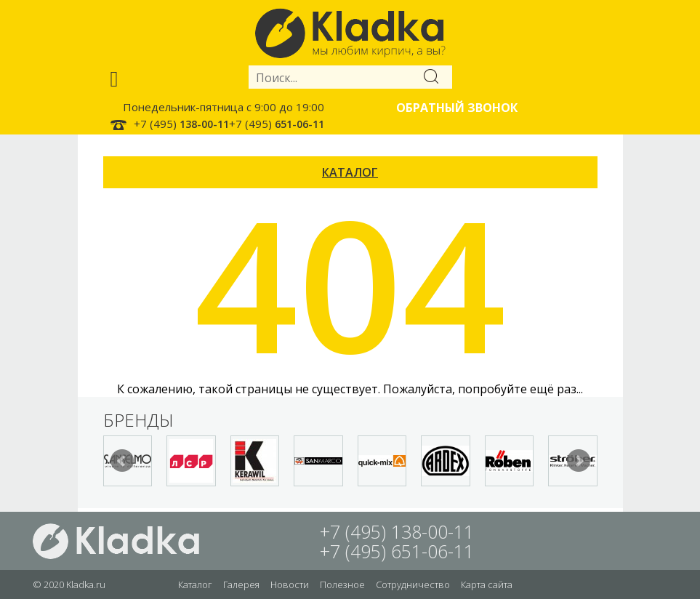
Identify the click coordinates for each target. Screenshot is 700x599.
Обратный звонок (457, 108)
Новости (290, 584)
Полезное (342, 584)
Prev (122, 461)
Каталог (195, 584)
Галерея (241, 584)
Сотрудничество (413, 584)
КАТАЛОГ (350, 172)
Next (579, 461)
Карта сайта (487, 584)
